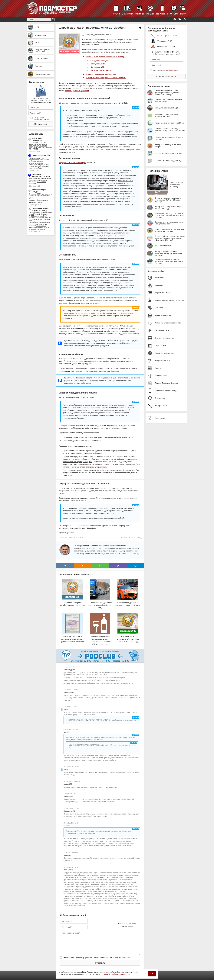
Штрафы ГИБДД (135, 537)
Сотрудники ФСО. (98, 64)
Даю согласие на (41, 118)
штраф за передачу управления (93, 467)
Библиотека (127, 14)
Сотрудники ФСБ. (98, 67)
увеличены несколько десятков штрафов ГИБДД (41, 196)
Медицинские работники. (101, 70)
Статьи (116, 14)
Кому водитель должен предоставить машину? (106, 57)
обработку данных (42, 119)
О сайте (174, 14)
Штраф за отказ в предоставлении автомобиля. (106, 78)
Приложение (162, 14)
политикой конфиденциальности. (116, 974)
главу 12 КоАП (42, 201)
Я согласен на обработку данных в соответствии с (98, 958)
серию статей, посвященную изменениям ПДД (39, 167)
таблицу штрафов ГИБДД (38, 202)
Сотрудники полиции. (99, 61)
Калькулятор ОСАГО (36, 178)
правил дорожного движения (77, 91)
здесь (41, 163)
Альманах (139, 14)
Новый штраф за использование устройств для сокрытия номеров (39, 227)
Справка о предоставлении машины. (102, 74)
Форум (183, 14)
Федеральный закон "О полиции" (72, 163)
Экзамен (150, 14)
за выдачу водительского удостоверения (38, 146)
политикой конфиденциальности (119, 958)
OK (152, 974)
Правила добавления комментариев (127, 925)
